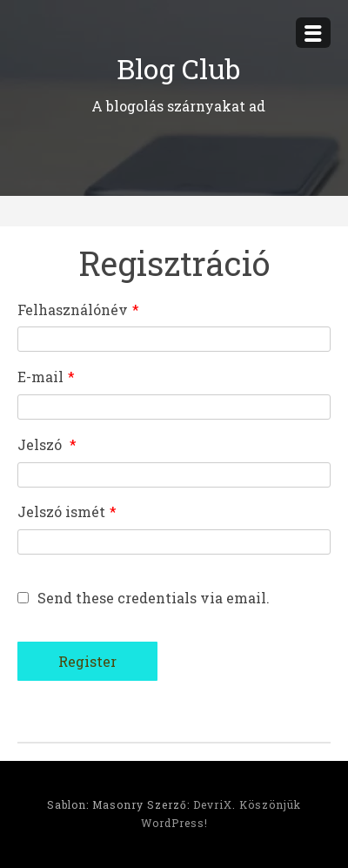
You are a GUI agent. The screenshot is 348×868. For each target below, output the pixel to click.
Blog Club (178, 68)
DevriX (213, 804)
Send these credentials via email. (144, 598)
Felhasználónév (78, 310)
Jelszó (47, 444)
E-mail (46, 377)
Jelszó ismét (67, 511)
